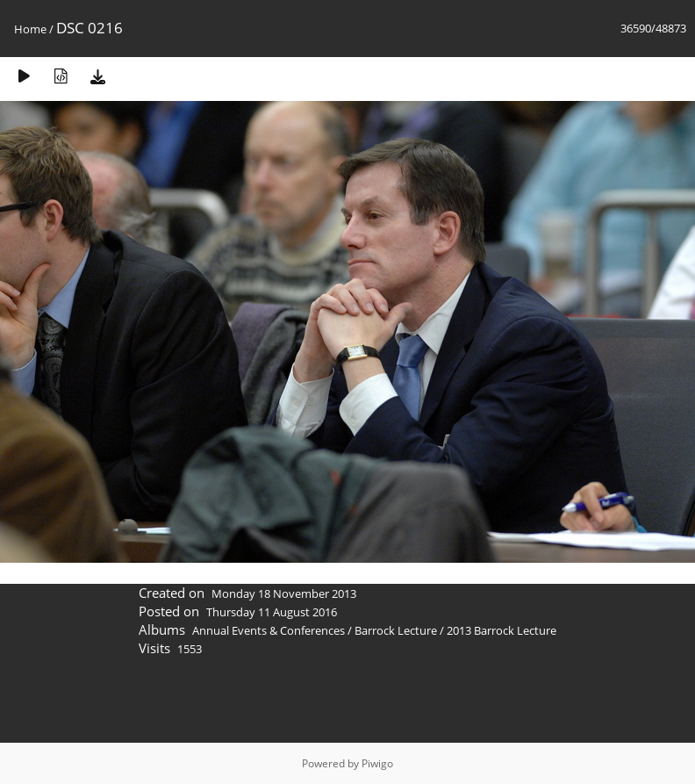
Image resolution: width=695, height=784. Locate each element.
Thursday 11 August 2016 (272, 612)
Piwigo (377, 763)
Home (30, 29)
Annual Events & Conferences (269, 630)
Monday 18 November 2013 (284, 593)
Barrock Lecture (396, 630)
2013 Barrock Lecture (502, 630)
